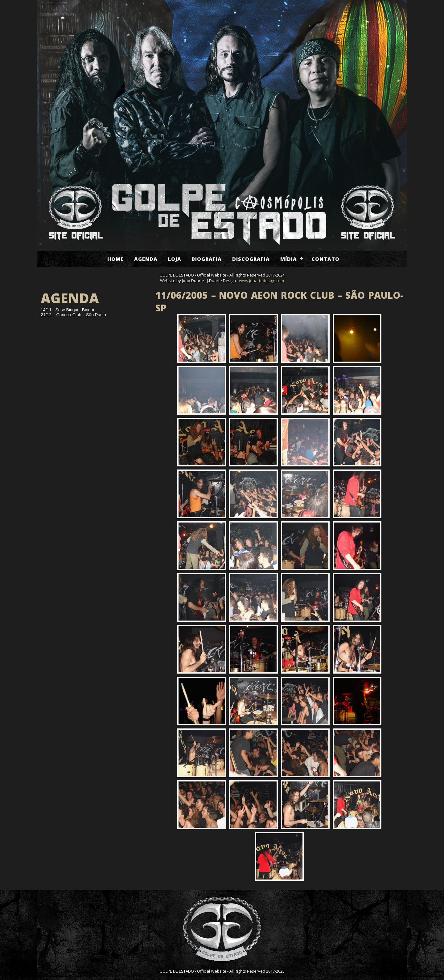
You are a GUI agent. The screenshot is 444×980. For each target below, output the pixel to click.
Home (115, 259)
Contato (325, 259)
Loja (175, 259)
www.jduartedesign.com (261, 281)
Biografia (207, 259)
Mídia (289, 259)
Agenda (146, 259)
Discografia (251, 259)
